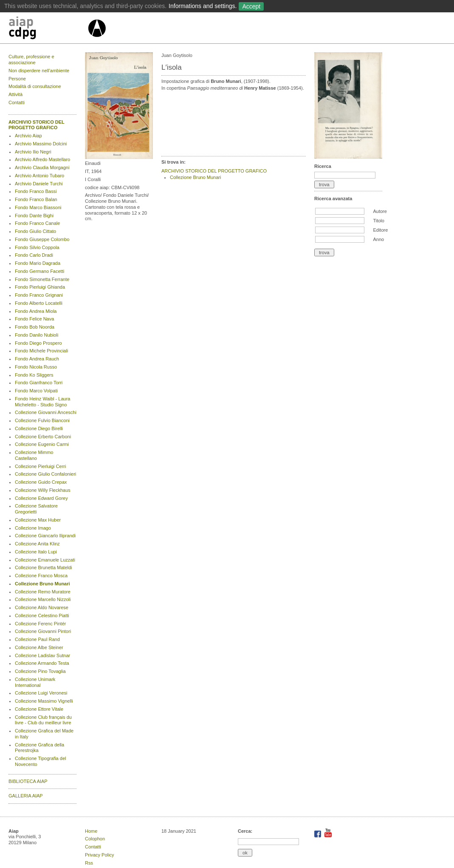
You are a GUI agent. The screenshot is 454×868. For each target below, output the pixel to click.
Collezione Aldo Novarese (42, 607)
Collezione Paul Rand (37, 639)
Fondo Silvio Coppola (37, 247)
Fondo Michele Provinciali (41, 351)
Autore (380, 211)
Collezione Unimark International (35, 682)
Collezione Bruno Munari (42, 584)
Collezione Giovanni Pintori (43, 631)
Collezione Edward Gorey (41, 498)
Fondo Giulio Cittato (35, 231)
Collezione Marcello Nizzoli (43, 599)
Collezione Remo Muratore (43, 592)
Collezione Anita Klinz (37, 544)
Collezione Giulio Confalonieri (45, 474)
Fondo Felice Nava (34, 319)
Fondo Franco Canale (37, 223)
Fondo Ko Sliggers (34, 375)
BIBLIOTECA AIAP (28, 781)
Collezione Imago (33, 528)
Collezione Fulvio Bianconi (42, 420)
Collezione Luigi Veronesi (41, 693)
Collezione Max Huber (38, 520)
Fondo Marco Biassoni (38, 207)
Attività (16, 94)
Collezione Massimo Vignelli (44, 701)
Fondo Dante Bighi (34, 216)
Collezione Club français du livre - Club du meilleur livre (43, 720)
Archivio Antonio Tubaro (39, 176)
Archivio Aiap (28, 136)
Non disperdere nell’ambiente (39, 71)
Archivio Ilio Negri (33, 152)
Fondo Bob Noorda (35, 327)
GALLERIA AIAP (26, 796)
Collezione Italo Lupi (36, 552)
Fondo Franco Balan (36, 199)
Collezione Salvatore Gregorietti (36, 509)
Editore (380, 230)
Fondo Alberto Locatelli (39, 303)
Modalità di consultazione (35, 86)
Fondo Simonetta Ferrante (42, 279)
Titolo (379, 221)
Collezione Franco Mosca (41, 576)
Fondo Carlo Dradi (34, 255)
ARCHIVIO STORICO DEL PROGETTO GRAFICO (37, 125)
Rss (89, 863)
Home (91, 831)
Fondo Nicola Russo (36, 367)
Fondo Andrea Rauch (37, 359)
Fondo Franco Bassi (36, 191)
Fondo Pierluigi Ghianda (40, 287)
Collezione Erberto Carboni (43, 437)
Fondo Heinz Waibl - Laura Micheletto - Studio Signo (42, 402)
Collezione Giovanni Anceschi (46, 412)
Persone (17, 79)
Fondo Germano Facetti (39, 271)
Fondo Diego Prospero (38, 343)
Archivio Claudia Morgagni (42, 167)
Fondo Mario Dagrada (38, 263)
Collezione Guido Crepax (41, 482)
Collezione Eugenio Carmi (42, 444)
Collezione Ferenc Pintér (40, 624)
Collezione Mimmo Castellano (34, 455)
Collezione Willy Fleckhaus (43, 490)
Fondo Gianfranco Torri (39, 383)
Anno (378, 239)
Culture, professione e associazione (31, 60)
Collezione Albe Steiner (39, 647)
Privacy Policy (99, 855)
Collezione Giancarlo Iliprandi (45, 536)
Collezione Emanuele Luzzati (45, 560)
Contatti (17, 102)
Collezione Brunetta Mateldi (44, 567)
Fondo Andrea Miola (36, 311)
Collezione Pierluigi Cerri (40, 466)
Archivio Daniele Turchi (39, 184)
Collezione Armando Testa (42, 663)
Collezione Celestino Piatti (42, 616)
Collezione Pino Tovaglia (40, 671)
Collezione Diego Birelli (39, 428)
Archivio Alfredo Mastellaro (42, 159)
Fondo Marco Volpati (36, 391)
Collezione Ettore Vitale (39, 709)
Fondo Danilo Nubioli (37, 335)
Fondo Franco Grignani (39, 295)
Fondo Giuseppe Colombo (42, 239)
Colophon (95, 839)
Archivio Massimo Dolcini (41, 144)
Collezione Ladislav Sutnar (42, 655)
